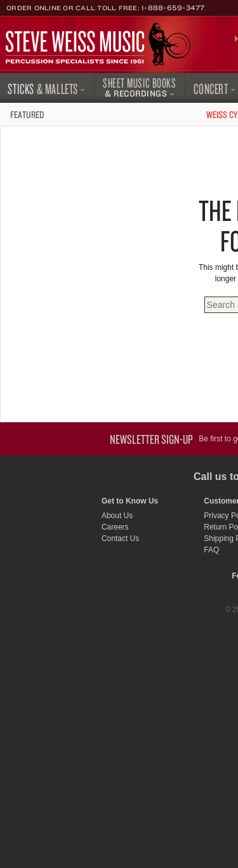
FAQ (211, 550)
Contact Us (120, 538)
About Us (117, 516)
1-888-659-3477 (173, 8)
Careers (115, 527)
